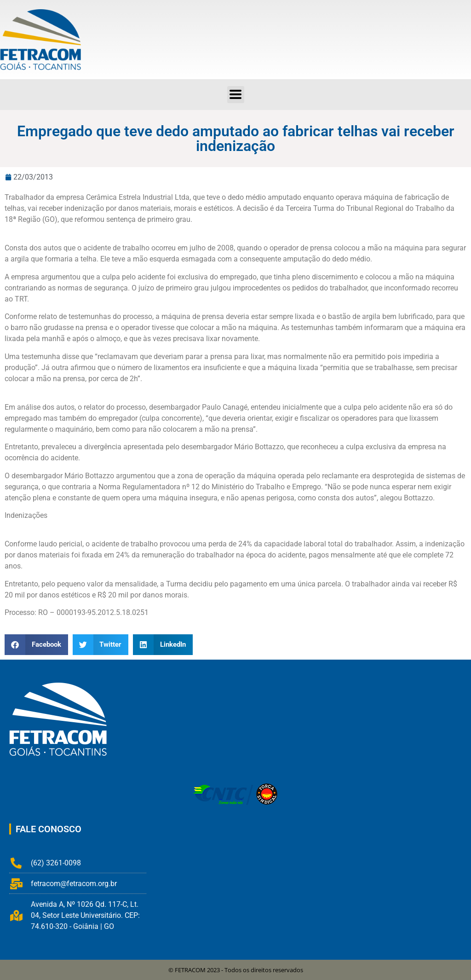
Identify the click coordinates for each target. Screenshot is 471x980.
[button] (236, 95)
